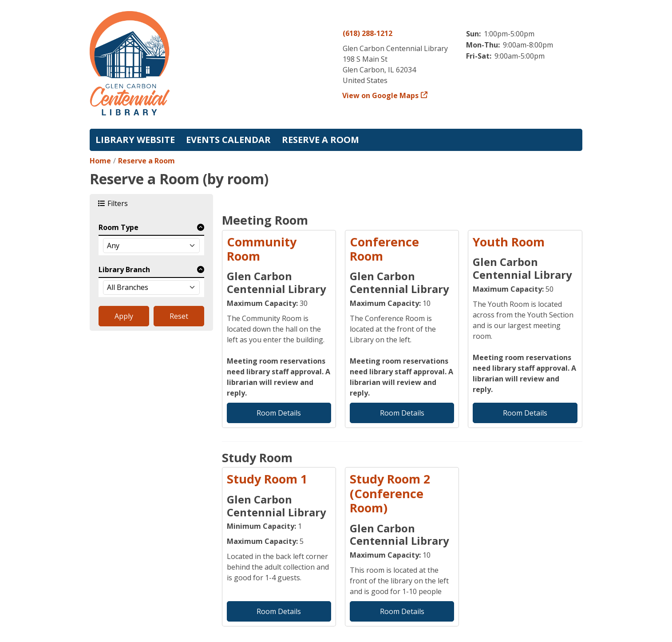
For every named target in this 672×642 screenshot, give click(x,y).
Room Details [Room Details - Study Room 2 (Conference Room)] (402, 611)
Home (100, 161)
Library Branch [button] (124, 269)
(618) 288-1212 (368, 33)
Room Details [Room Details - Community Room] (279, 413)
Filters (119, 203)
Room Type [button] (119, 227)
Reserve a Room (320, 140)
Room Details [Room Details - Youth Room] (525, 413)
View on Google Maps (381, 95)
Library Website (135, 140)
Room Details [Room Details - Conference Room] (402, 413)
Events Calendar (228, 140)
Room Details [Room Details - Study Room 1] (279, 611)
